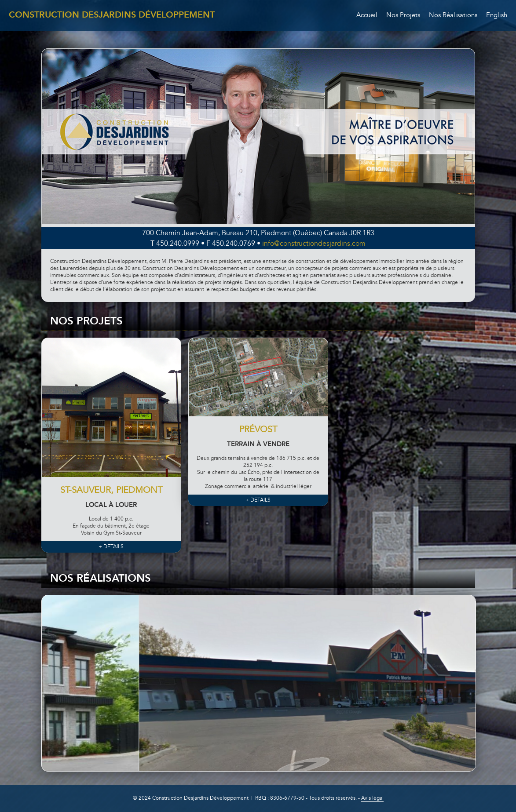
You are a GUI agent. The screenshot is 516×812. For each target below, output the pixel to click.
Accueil (367, 16)
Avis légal (372, 798)
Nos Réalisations (453, 16)
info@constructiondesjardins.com (314, 244)
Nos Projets (403, 16)
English (497, 16)
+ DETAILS (111, 547)
